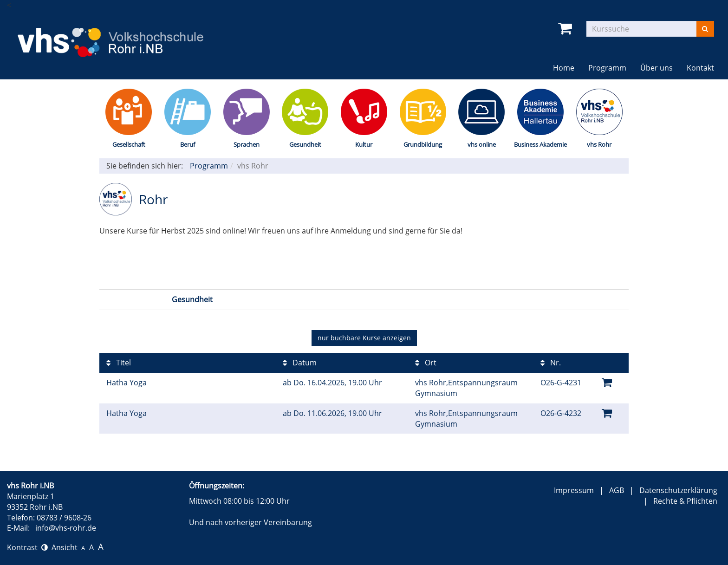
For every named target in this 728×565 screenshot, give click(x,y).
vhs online (482, 144)
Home (564, 68)
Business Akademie (540, 144)
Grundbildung (423, 144)
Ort (426, 363)
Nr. (551, 363)
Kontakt (700, 68)
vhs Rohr (599, 144)
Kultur (364, 144)
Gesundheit (305, 144)
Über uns (656, 68)
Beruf (188, 144)
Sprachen (247, 144)
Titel (119, 363)
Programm (607, 68)
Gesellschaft (129, 144)
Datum (300, 363)
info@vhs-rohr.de (66, 528)
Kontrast (27, 547)
